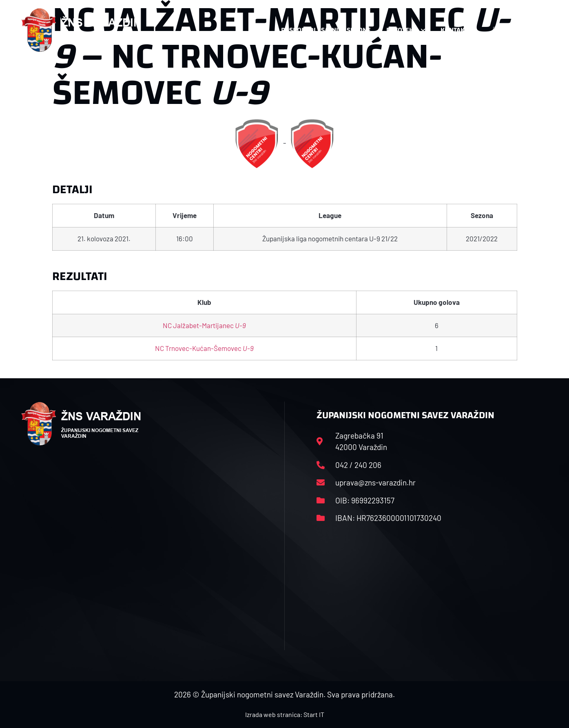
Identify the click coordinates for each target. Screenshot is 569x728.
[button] (532, 30)
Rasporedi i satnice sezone (326, 30)
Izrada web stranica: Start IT (285, 714)
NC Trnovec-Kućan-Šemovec (204, 348)
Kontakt (458, 30)
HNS (259, 30)
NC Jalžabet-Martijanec (204, 325)
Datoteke (406, 30)
